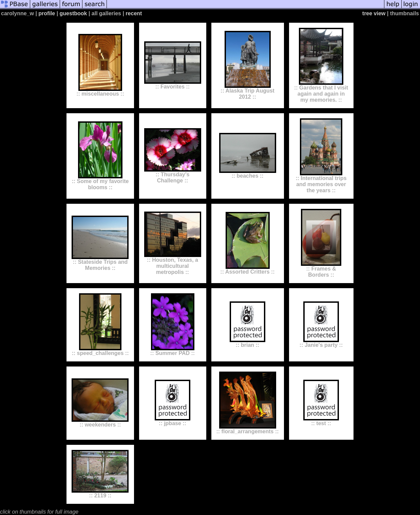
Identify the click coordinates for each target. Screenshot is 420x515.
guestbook (73, 13)
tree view (374, 13)
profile (47, 13)
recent (134, 13)
